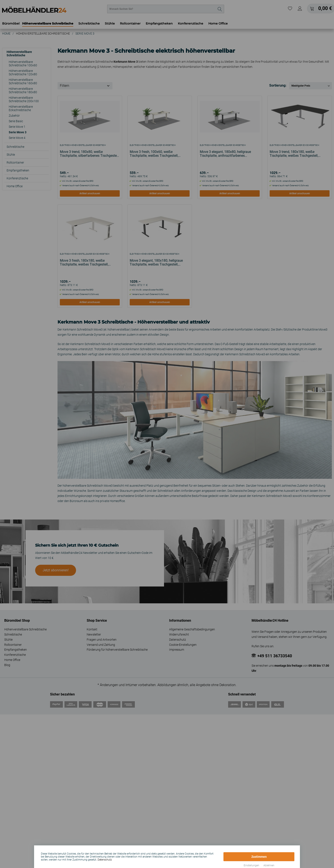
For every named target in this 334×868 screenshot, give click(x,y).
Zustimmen (259, 857)
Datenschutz (105, 860)
